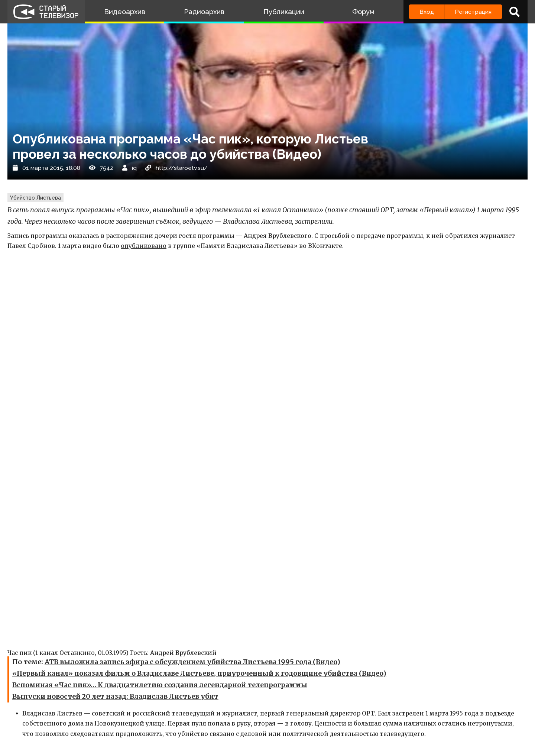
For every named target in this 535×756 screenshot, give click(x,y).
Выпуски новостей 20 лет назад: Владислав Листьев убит (115, 697)
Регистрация (473, 12)
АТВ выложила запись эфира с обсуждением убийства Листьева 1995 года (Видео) (192, 662)
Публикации (284, 12)
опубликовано (144, 246)
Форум (363, 12)
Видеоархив (125, 12)
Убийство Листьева (35, 198)
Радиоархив (204, 12)
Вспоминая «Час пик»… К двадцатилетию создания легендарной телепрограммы (160, 685)
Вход (427, 12)
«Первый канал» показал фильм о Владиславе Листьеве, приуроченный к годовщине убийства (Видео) (199, 673)
